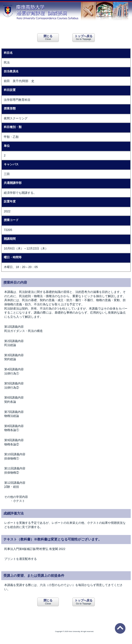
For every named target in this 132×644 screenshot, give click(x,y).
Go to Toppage (84, 37)
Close (48, 37)
